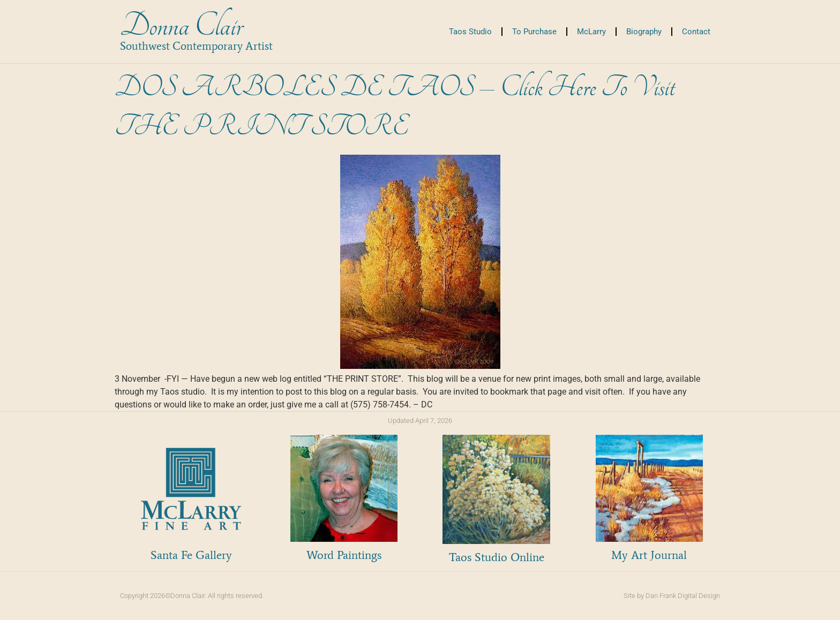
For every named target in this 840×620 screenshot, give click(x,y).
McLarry (591, 32)
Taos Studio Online (497, 557)
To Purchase (534, 32)
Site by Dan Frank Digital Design (672, 596)
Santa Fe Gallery (191, 555)
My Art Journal (649, 555)
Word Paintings (344, 555)
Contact (696, 32)
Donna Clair (181, 26)
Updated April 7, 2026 (420, 421)
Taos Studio (470, 32)
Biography (644, 32)
